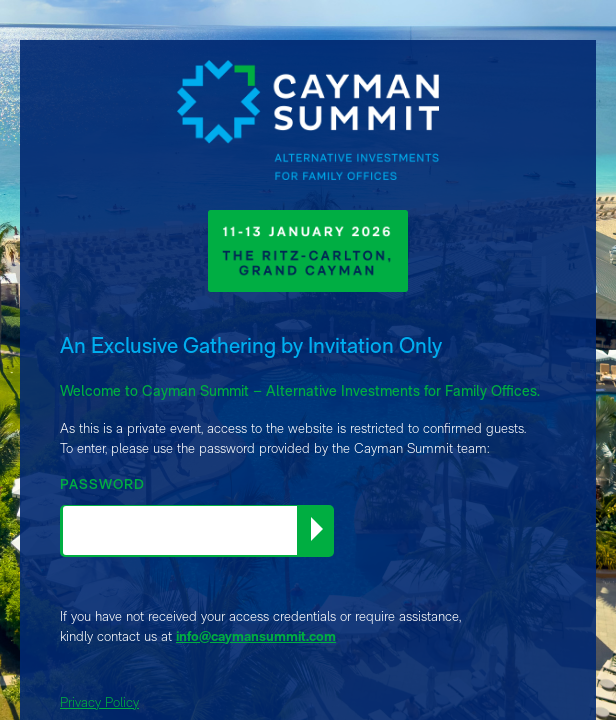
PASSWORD (102, 484)
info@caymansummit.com (256, 636)
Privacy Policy (99, 702)
